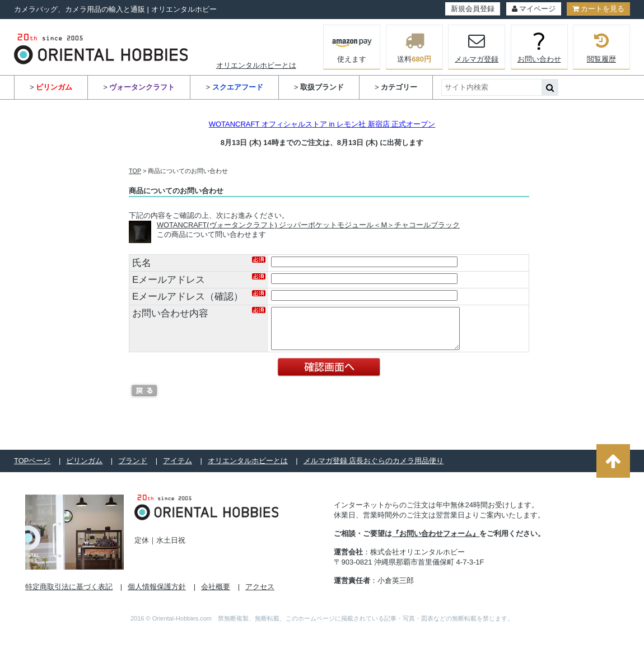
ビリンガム (84, 469)
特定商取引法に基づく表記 (69, 595)
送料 (414, 47)
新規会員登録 (473, 9)
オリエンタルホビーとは (256, 65)
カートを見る (598, 9)
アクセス (260, 595)
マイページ (534, 9)
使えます (352, 46)
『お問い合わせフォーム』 (436, 542)
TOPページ (32, 469)
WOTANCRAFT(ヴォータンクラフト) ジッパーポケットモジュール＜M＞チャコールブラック (308, 225)
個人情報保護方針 (157, 595)
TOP (135, 171)
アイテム (178, 469)
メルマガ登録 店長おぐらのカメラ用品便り (374, 469)
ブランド (133, 469)
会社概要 (216, 595)
